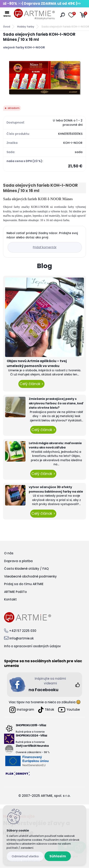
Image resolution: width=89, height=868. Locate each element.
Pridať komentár (45, 247)
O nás (9, 553)
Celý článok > (31, 384)
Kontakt (10, 599)
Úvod (7, 27)
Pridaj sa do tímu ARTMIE (24, 584)
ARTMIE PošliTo (15, 592)
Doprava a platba (18, 561)
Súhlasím (58, 856)
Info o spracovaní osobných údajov (32, 646)
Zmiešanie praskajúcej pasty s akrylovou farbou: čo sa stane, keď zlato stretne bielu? (56, 403)
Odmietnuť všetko (25, 856)
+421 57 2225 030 (23, 631)
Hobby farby (26, 27)
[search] (63, 15)
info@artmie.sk (22, 638)
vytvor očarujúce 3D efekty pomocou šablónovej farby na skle (56, 489)
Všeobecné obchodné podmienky (30, 576)
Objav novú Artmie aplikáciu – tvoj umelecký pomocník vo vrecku (37, 363)
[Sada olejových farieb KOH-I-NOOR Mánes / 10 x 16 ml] (44, 77)
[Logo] (34, 14)
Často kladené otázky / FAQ (26, 569)
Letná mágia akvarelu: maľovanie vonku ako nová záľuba (55, 445)
